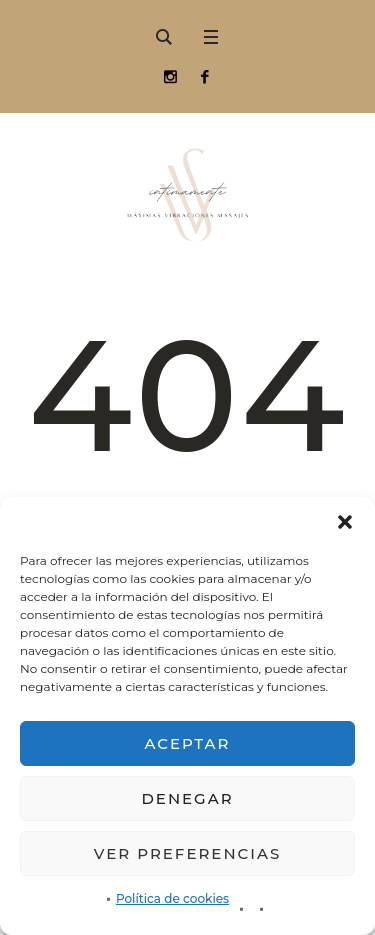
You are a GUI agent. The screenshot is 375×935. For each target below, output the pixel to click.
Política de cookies (172, 898)
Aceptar (188, 743)
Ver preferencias (187, 853)
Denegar (187, 798)
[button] (345, 522)
